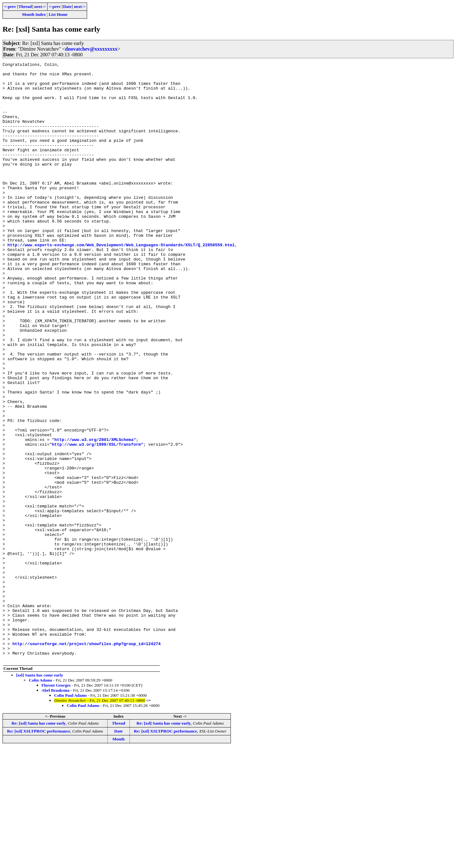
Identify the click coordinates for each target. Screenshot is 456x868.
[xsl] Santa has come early (40, 795)
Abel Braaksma (56, 810)
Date (67, 6)
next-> (40, 6)
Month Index (34, 14)
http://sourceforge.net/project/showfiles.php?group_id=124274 (86, 760)
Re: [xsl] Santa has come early (38, 843)
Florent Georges (56, 805)
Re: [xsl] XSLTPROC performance (38, 851)
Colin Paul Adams (70, 815)
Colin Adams (41, 800)
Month (119, 859)
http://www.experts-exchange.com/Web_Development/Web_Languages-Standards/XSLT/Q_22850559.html (121, 282)
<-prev (10, 6)
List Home (58, 14)
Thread (25, 6)
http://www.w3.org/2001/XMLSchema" (95, 515)
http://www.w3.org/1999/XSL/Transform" (98, 521)
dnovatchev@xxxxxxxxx (91, 49)
